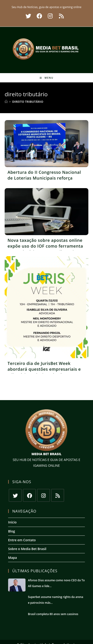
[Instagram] (43, 495)
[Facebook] (29, 495)
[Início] (6, 102)
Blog (11, 531)
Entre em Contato (22, 540)
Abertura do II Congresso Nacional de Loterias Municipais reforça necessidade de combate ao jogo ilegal (44, 181)
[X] (15, 495)
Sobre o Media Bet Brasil (27, 549)
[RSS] (58, 495)
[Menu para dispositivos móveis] (47, 78)
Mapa (13, 558)
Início (12, 522)
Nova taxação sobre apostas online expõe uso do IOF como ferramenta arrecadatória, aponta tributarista (45, 246)
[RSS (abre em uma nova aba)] (61, 16)
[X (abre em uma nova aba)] (28, 16)
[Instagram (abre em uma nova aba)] (50, 16)
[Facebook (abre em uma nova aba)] (39, 16)
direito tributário (28, 102)
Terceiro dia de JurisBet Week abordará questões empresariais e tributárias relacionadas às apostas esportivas (45, 372)
